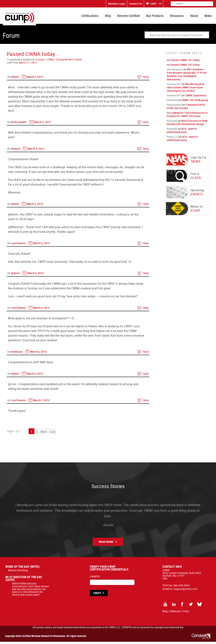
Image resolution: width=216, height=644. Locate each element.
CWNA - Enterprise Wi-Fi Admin (64, 62)
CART (153, 4)
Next (44, 434)
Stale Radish (174, 107)
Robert (15, 79)
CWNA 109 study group (195, 102)
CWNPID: (95, 579)
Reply (146, 79)
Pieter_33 (172, 139)
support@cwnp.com (185, 591)
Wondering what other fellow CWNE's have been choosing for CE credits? (185, 90)
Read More (106, 544)
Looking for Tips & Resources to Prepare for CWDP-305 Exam (187, 117)
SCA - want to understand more (182, 133)
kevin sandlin (19, 124)
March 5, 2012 (35, 79)
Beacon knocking (18, 572)
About (195, 17)
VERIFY (97, 595)
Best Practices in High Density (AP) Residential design (187, 125)
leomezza (17, 354)
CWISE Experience (196, 98)
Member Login (117, 4)
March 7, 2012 (42, 402)
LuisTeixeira (18, 245)
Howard (16, 151)
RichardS (172, 123)
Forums (40, 62)
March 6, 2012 (35, 206)
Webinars (175, 613)
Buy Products (157, 17)
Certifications (95, 17)
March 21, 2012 (28, 65)
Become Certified (132, 17)
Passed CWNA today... (33, 56)
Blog (112, 17)
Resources (179, 17)
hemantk (172, 102)
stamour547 (174, 86)
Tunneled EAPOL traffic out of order (186, 109)
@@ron (15, 275)
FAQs (186, 613)
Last (52, 434)
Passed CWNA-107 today (185, 62)
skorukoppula (175, 72)
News (208, 17)
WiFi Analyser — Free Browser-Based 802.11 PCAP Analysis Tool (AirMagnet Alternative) (187, 77)
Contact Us (136, 4)
